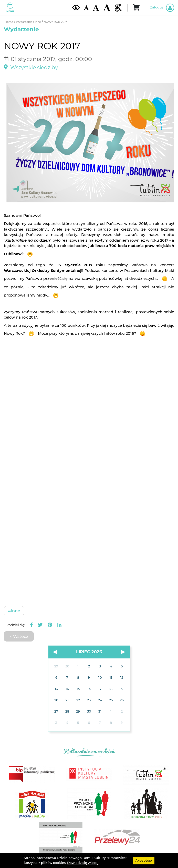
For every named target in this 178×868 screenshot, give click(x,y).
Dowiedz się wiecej (83, 863)
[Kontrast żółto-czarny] (76, 7)
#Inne (14, 611)
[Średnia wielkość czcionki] (96, 7)
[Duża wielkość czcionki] (107, 8)
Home (9, 22)
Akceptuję (144, 860)
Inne (38, 22)
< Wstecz (19, 636)
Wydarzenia (24, 22)
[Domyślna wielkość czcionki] (86, 8)
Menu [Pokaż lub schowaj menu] (10, 8)
